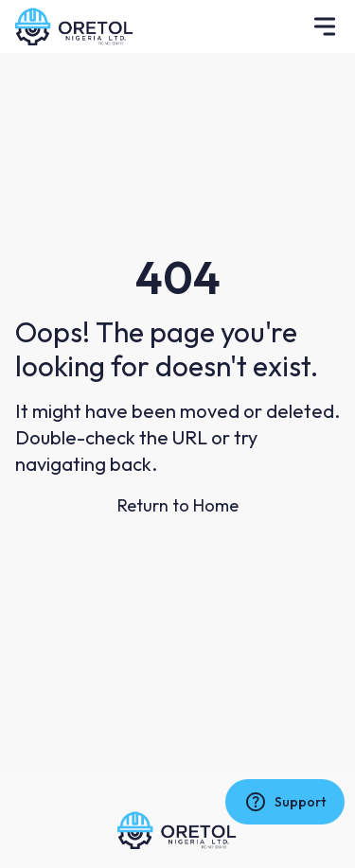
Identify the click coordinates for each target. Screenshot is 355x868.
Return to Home (178, 505)
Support (285, 802)
